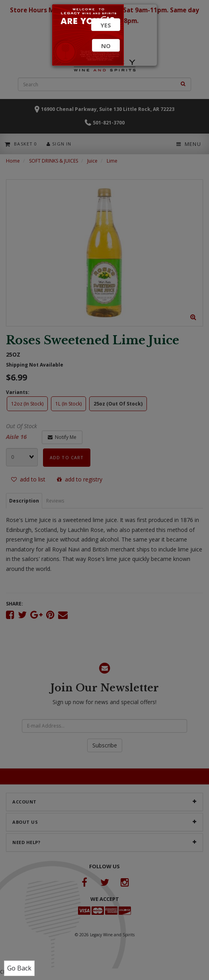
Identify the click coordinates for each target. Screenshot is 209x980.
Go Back (19, 968)
